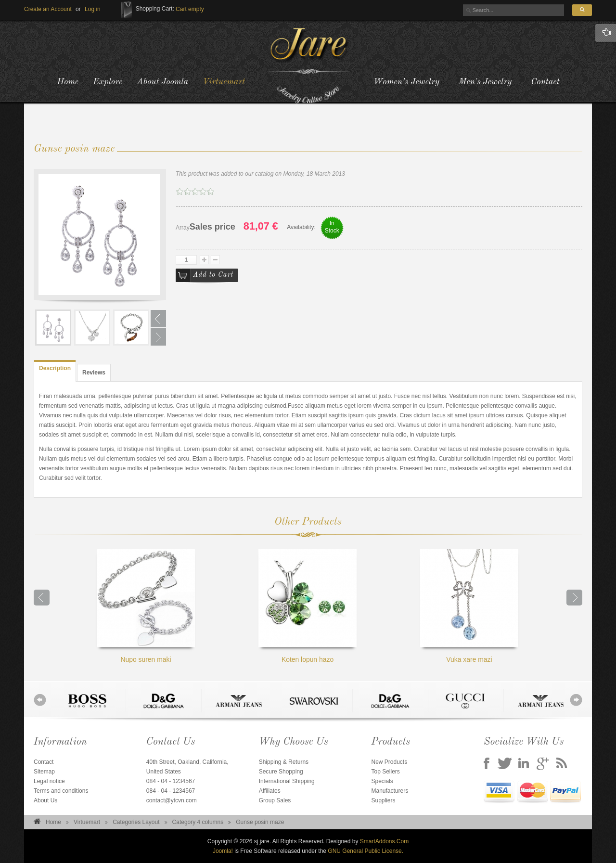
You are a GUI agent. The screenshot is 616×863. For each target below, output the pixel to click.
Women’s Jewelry (406, 82)
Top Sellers (385, 772)
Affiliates (270, 791)
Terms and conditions (61, 791)
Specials (382, 781)
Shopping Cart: (155, 9)
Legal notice (49, 781)
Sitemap (44, 772)
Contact (545, 82)
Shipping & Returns (284, 762)
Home (53, 822)
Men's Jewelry (485, 82)
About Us (45, 800)
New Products (389, 762)
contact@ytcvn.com (172, 800)
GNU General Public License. (366, 851)
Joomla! (223, 851)
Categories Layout (136, 822)
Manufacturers (390, 791)
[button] (93, 9)
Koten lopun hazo (308, 606)
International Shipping (287, 781)
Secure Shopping (281, 772)
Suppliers (383, 800)
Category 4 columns (198, 822)
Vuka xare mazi (469, 606)
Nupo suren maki (146, 606)
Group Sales (275, 800)
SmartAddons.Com (384, 841)
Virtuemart (87, 822)
